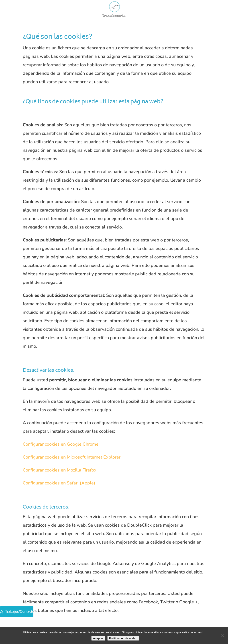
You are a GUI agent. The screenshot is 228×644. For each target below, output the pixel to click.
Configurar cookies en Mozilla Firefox (60, 470)
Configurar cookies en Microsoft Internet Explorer (72, 457)
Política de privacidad (123, 638)
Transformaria (114, 16)
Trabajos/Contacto (17, 612)
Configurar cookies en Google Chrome (61, 444)
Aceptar (98, 638)
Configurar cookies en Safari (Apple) (59, 483)
